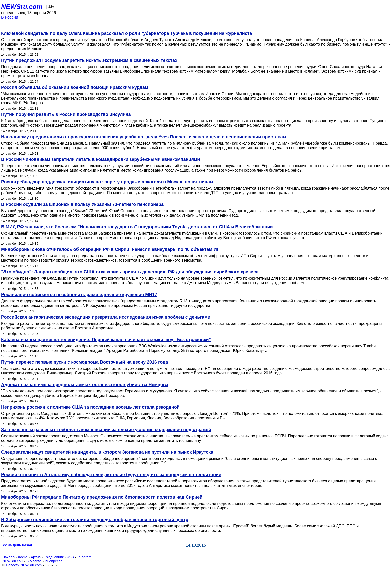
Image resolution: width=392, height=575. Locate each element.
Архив (36, 557)
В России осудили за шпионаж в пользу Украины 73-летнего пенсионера (82, 204)
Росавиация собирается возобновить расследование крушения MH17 (79, 295)
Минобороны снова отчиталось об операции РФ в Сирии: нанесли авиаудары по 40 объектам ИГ (110, 249)
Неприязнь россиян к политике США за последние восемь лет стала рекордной (90, 407)
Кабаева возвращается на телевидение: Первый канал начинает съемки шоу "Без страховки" (106, 340)
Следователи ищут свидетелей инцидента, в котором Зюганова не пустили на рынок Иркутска (107, 452)
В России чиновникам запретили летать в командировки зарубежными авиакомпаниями (101, 159)
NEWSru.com (22, 7)
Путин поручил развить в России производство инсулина (66, 114)
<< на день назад (17, 545)
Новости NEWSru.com (24, 565)
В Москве (34, 561)
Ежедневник (54, 557)
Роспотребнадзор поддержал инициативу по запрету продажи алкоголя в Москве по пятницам (107, 182)
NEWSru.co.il (13, 561)
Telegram (84, 557)
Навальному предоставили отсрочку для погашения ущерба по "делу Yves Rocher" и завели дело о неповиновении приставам (144, 137)
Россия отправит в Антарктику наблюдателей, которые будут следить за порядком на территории (111, 475)
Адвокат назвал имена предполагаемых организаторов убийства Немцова (85, 385)
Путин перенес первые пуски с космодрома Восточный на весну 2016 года (85, 362)
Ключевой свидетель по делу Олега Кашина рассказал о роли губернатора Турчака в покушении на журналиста (127, 33)
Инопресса (54, 561)
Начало (9, 557)
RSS (70, 557)
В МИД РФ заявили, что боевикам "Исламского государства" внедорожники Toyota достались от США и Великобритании (137, 227)
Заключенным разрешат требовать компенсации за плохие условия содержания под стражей (106, 430)
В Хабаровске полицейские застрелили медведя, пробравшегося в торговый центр (95, 520)
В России (10, 17)
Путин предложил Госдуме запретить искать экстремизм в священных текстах (89, 60)
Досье (23, 557)
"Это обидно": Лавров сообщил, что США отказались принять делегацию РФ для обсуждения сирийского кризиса (130, 272)
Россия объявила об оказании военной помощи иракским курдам (75, 87)
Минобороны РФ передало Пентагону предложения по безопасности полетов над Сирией (102, 497)
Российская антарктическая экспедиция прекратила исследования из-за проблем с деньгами (106, 317)
